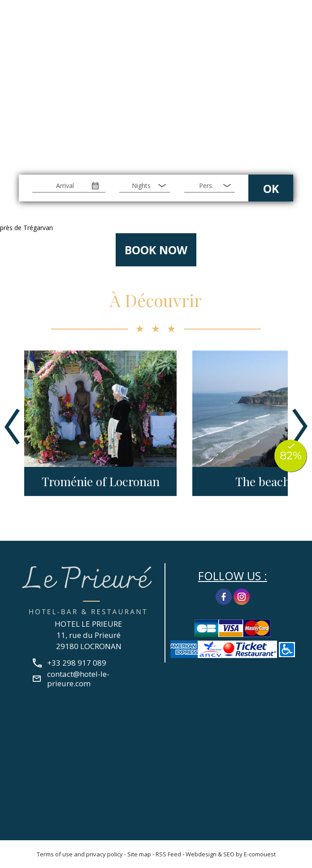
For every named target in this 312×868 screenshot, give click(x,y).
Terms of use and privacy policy (80, 854)
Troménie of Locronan (101, 481)
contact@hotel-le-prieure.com (78, 679)
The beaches (269, 481)
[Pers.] (210, 186)
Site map (139, 854)
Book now (156, 250)
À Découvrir (156, 300)
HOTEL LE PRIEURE (89, 624)
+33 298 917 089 (292, 24)
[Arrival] (69, 186)
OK (271, 188)
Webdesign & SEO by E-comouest (231, 854)
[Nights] (145, 186)
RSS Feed (168, 854)
